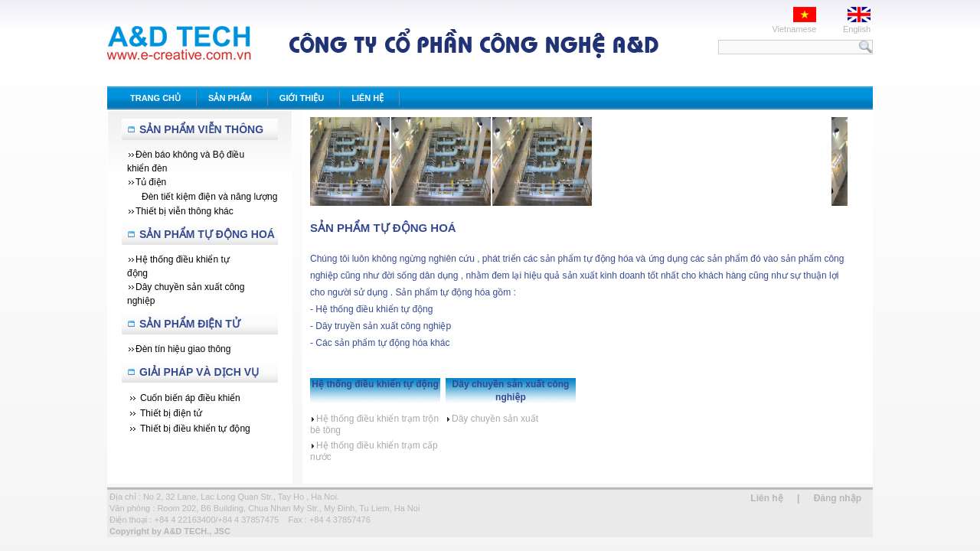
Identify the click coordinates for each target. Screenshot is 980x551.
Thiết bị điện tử (171, 413)
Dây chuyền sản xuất (492, 419)
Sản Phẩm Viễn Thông (201, 129)
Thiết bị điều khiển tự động (195, 429)
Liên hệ (766, 498)
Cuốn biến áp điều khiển (190, 398)
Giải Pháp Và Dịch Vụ (199, 372)
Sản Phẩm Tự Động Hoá (207, 234)
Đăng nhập (838, 498)
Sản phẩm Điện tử (190, 324)
